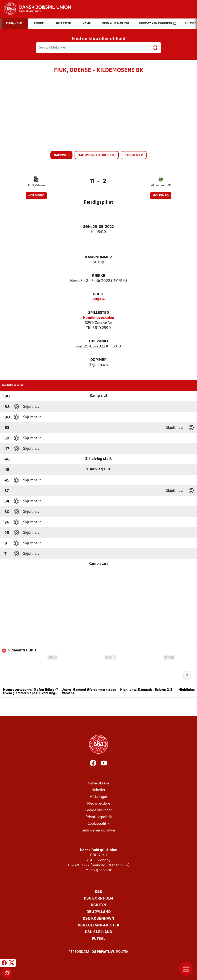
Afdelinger (99, 797)
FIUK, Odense (36, 186)
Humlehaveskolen (98, 318)
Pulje (98, 294)
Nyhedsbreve (98, 783)
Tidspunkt (98, 341)
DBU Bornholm (98, 899)
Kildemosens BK (161, 186)
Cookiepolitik (98, 824)
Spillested (99, 313)
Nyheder (98, 790)
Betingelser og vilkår (98, 831)
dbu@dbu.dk (101, 870)
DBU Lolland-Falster (98, 925)
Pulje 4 (98, 299)
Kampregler (134, 155)
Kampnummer (98, 257)
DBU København (98, 919)
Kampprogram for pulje (97, 155)
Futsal (99, 939)
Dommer (98, 360)
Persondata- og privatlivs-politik (98, 952)
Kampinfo (61, 155)
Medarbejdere (99, 804)
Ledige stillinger (99, 810)
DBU (98, 892)
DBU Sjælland (98, 932)
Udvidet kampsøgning (158, 23)
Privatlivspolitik (99, 817)
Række (99, 276)
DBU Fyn (98, 905)
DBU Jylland (99, 912)
